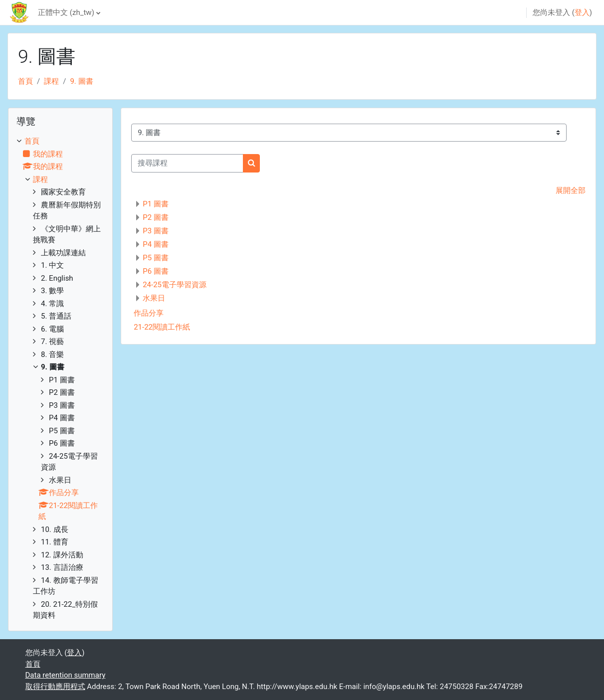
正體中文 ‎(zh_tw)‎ (66, 12)
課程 (51, 81)
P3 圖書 (156, 231)
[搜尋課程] (187, 163)
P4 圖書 (156, 244)
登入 (582, 12)
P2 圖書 (156, 217)
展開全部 (571, 190)
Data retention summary (66, 675)
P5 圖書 (156, 258)
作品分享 (149, 313)
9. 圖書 (81, 81)
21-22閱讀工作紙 (162, 327)
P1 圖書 (156, 204)
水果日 (154, 298)
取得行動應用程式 (55, 687)
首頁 (25, 81)
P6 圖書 (156, 271)
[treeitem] (60, 378)
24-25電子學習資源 (175, 285)
